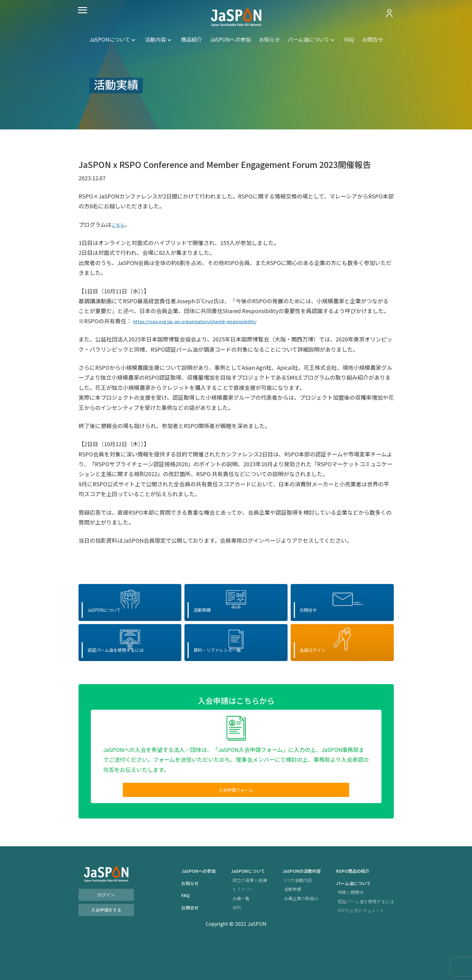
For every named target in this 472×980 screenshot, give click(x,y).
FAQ (349, 39)
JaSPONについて (110, 39)
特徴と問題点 (345, 927)
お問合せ (373, 39)
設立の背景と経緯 (234, 915)
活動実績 (280, 924)
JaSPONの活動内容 (291, 906)
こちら (120, 224)
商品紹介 (192, 39)
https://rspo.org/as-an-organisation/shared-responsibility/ (209, 321)
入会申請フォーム (236, 823)
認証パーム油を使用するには (362, 936)
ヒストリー (227, 924)
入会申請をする (106, 945)
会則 (219, 942)
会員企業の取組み (290, 933)
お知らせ (269, 39)
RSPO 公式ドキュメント (356, 945)
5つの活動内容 (287, 915)
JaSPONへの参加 (230, 39)
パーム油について (309, 39)
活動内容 (155, 39)
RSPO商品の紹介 (347, 906)
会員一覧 (224, 933)
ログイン (106, 929)
